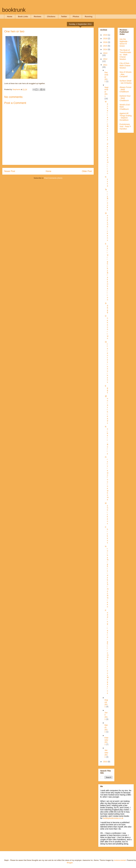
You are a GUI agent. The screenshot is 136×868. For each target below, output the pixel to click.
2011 (105, 65)
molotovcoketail (120, 860)
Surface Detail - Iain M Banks (126, 82)
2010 (106, 762)
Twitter (64, 17)
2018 (106, 38)
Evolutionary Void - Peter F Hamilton (125, 127)
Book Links (23, 17)
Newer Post (10, 171)
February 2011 (106, 741)
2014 (106, 49)
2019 (106, 35)
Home (10, 17)
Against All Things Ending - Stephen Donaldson (126, 117)
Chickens (51, 17)
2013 (105, 53)
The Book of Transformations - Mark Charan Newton (125, 55)
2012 (105, 59)
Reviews (37, 17)
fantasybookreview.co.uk (113, 818)
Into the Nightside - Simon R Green (124, 42)
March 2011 (106, 728)
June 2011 (106, 716)
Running (89, 17)
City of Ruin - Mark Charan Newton (125, 66)
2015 (106, 46)
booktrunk (14, 10)
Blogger (70, 863)
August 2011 (106, 703)
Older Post (87, 171)
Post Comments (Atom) (53, 178)
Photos (76, 17)
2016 (106, 42)
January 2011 (106, 754)
